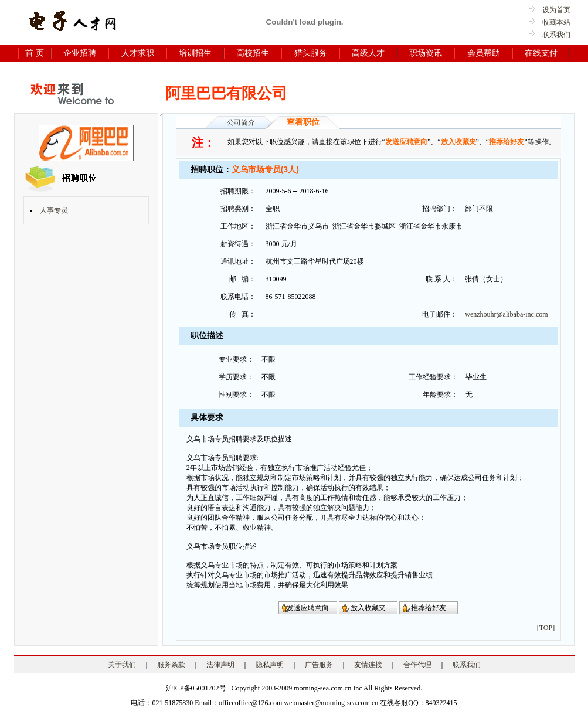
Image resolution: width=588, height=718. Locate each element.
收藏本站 (553, 22)
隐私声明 (270, 665)
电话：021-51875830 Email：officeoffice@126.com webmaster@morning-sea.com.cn (254, 703)
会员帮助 (484, 53)
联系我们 (556, 35)
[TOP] (546, 628)
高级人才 (368, 53)
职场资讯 (426, 53)
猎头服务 (311, 53)
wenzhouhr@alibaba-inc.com (506, 314)
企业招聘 (80, 53)
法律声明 (220, 665)
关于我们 (122, 665)
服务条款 (171, 665)
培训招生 (195, 53)
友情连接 (368, 665)
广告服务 (319, 665)
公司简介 (241, 122)
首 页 (35, 53)
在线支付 (541, 53)
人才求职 (138, 53)
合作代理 (417, 665)
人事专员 (54, 210)
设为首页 (553, 10)
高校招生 (253, 53)
